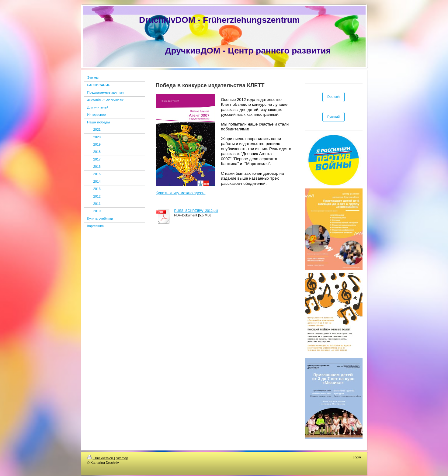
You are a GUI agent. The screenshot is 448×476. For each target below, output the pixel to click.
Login (357, 457)
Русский (333, 117)
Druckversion (101, 458)
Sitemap (122, 458)
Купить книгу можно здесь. (181, 193)
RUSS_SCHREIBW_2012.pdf (196, 211)
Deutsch (333, 97)
